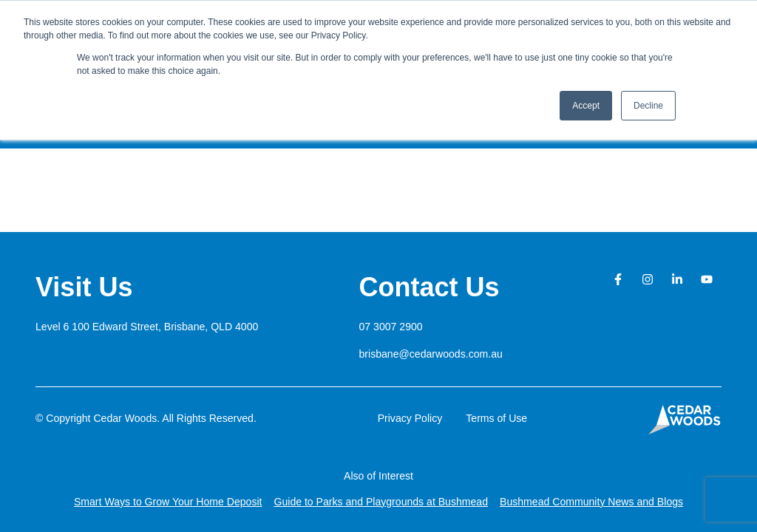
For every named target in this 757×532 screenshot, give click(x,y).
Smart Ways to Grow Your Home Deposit (168, 502)
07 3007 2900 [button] (391, 327)
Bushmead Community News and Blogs (591, 502)
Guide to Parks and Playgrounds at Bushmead (381, 502)
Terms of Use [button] (496, 418)
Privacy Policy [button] (410, 418)
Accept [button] (586, 106)
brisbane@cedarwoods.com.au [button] (431, 354)
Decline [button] (648, 106)
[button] (147, 327)
